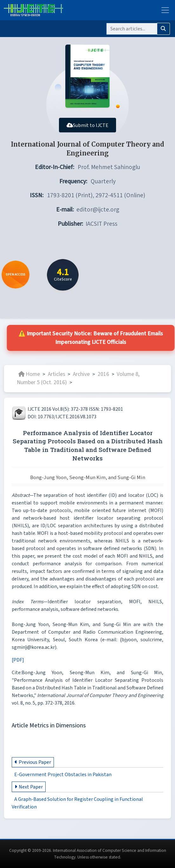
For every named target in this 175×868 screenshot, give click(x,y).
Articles (57, 374)
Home (29, 374)
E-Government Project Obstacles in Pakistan (63, 775)
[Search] (132, 29)
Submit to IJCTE (87, 125)
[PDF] (18, 660)
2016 (103, 374)
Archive (81, 374)
